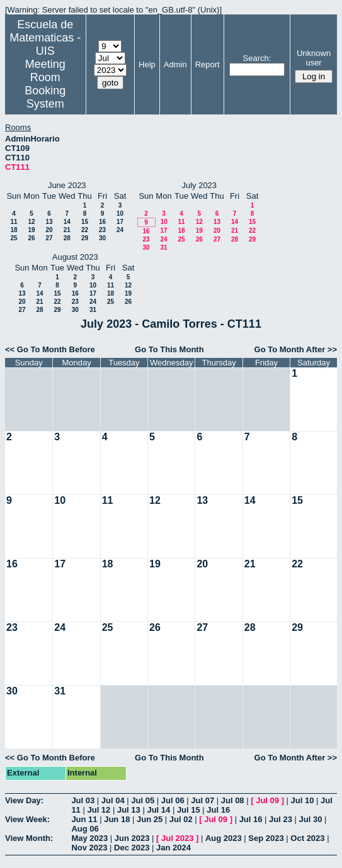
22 (85, 230)
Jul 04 (113, 800)
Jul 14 (158, 810)
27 (49, 238)
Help (147, 64)
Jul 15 (189, 810)
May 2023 (89, 838)
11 (14, 222)
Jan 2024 (174, 848)
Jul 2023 (177, 838)
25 (14, 238)
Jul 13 (129, 810)
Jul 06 (173, 800)
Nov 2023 (89, 848)
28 (67, 238)
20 (49, 230)
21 (67, 230)
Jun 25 (150, 819)
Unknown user (314, 58)
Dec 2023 (132, 848)
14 (67, 222)
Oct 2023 (307, 838)
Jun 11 (84, 819)
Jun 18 (117, 819)
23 (102, 230)
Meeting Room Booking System (45, 84)
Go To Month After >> (296, 349)
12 (31, 222)
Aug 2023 (224, 838)
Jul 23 (281, 819)
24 (120, 230)
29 (85, 238)
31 (163, 248)
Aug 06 (85, 829)
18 (14, 230)
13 (49, 222)
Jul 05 (143, 800)
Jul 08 (233, 800)
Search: (257, 58)
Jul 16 (218, 810)
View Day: (24, 800)
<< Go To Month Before (50, 349)
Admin (175, 64)
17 (120, 222)
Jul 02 (181, 819)
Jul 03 (83, 800)
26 (31, 238)
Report (208, 64)
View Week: (27, 819)
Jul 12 (99, 810)
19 (31, 230)
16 (102, 222)
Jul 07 (202, 800)
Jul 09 (267, 800)
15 (85, 222)
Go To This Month (169, 349)
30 (102, 238)
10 (120, 214)
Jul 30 (311, 819)
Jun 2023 (132, 838)
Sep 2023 (266, 838)
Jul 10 (303, 800)
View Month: (29, 838)
